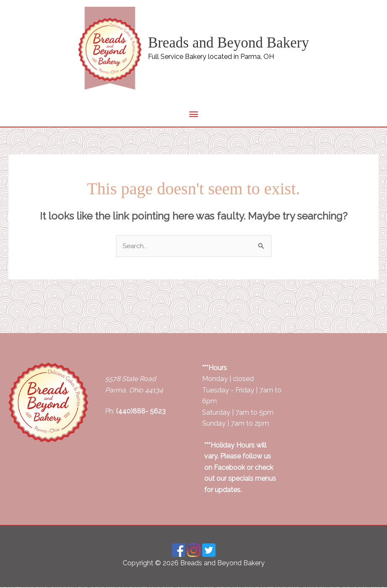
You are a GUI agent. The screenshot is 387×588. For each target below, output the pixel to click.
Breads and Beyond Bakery (229, 43)
